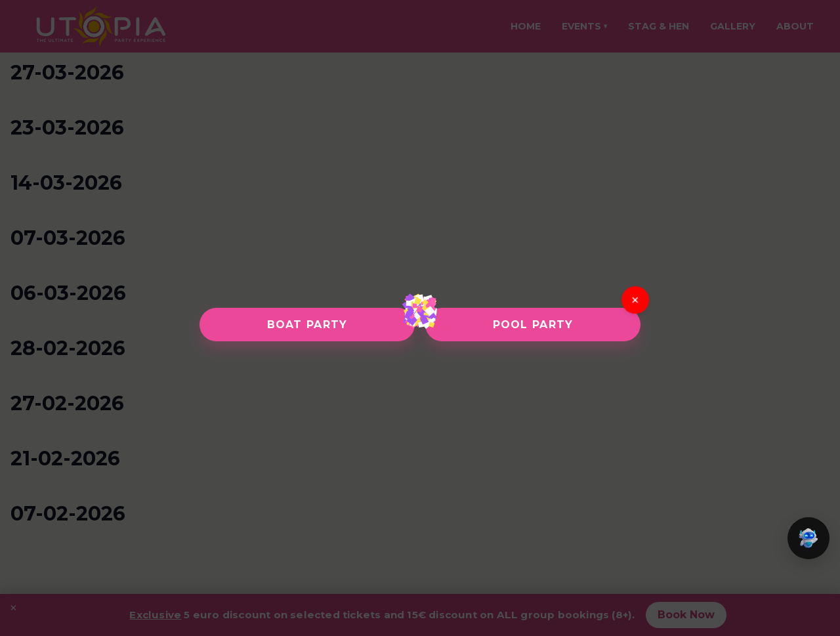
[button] (808, 538)
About (795, 26)
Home (526, 26)
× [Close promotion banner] (13, 608)
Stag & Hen (659, 26)
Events (584, 26)
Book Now (686, 615)
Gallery (733, 26)
